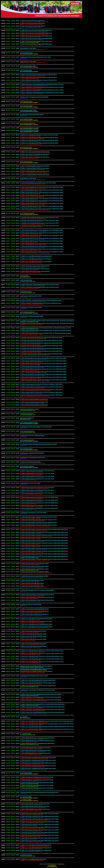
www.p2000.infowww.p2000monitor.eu (52, 866)
